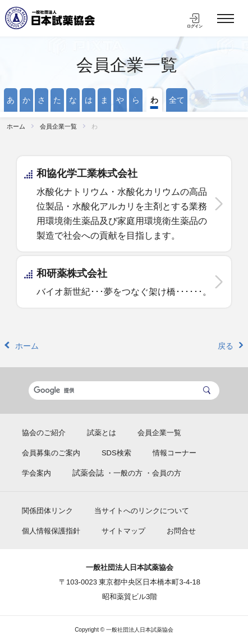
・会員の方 (163, 473)
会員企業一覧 (127, 65)
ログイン (195, 26)
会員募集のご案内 (51, 453)
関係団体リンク (47, 511)
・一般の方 (124, 473)
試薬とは (102, 433)
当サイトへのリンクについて (142, 511)
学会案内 (36, 473)
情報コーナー (174, 453)
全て (177, 100)
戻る (226, 346)
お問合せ (181, 531)
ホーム (16, 126)
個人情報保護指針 (51, 531)
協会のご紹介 (44, 433)
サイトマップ (123, 531)
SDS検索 (116, 453)
